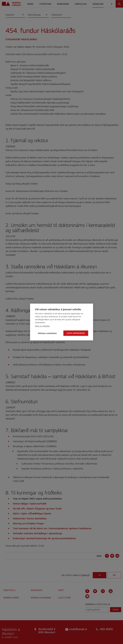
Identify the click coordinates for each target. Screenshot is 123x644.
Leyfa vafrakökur (76, 333)
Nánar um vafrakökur (42, 326)
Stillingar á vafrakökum (47, 333)
